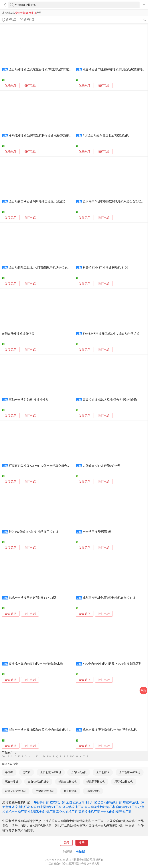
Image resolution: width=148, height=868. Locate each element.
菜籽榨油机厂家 (89, 812)
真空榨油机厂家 (67, 812)
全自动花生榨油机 (130, 772)
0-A (4, 757)
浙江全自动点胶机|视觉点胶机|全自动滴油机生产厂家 (43, 730)
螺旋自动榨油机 (68, 782)
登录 (66, 843)
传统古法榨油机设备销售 (18, 334)
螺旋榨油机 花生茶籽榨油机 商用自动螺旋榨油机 (114, 70)
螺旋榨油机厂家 (134, 802)
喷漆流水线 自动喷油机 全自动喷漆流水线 (36, 664)
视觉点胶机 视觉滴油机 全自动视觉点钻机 (110, 730)
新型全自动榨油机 (16, 791)
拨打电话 (30, 85)
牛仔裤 (9, 772)
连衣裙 (27, 772)
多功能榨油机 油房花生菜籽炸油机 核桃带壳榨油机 (42, 136)
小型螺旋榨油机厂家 (41, 812)
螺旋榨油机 (12, 782)
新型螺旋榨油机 (124, 782)
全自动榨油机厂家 (110, 802)
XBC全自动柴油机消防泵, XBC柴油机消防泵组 (112, 664)
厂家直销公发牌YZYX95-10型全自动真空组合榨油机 (42, 466)
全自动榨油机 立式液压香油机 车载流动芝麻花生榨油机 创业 (48, 70)
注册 (82, 843)
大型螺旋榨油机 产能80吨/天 (101, 466)
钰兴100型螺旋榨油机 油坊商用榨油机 (34, 532)
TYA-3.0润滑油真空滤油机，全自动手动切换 (111, 334)
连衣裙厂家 (58, 802)
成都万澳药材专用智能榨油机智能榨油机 (109, 598)
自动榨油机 (93, 791)
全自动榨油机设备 (38, 782)
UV (72, 757)
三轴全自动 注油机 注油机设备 (29, 400)
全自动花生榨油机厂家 (100, 807)
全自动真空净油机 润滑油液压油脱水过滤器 (37, 202)
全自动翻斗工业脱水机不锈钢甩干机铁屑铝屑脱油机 (42, 268)
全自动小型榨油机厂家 (46, 807)
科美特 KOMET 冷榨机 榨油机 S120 (105, 268)
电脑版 (81, 852)
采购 (143, 690)
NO (49, 757)
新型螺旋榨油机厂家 (16, 807)
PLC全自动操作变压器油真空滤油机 (106, 136)
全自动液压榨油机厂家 (81, 802)
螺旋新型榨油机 (96, 782)
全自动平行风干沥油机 (97, 532)
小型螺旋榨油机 (45, 791)
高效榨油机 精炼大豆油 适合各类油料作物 (110, 400)
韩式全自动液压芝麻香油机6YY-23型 (32, 598)
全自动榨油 (103, 772)
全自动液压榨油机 (51, 772)
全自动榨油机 (79, 772)
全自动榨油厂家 (73, 807)
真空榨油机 (70, 791)
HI (30, 757)
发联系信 (11, 86)
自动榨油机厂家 (127, 807)
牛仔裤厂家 (41, 802)
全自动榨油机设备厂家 (116, 812)
